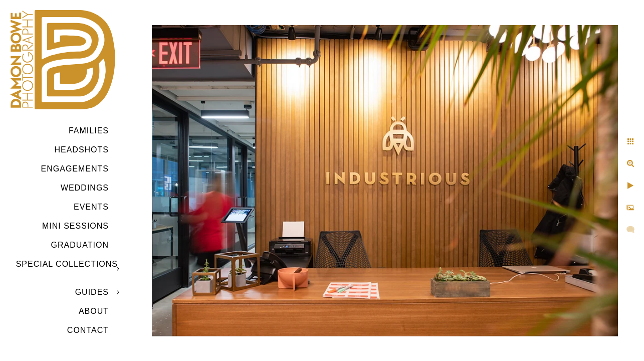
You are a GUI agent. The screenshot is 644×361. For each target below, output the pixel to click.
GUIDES (92, 292)
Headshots (81, 150)
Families (89, 131)
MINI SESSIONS (75, 226)
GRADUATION (80, 245)
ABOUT (94, 311)
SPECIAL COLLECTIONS (67, 264)
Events (91, 207)
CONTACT (88, 330)
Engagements (75, 169)
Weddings (85, 188)
